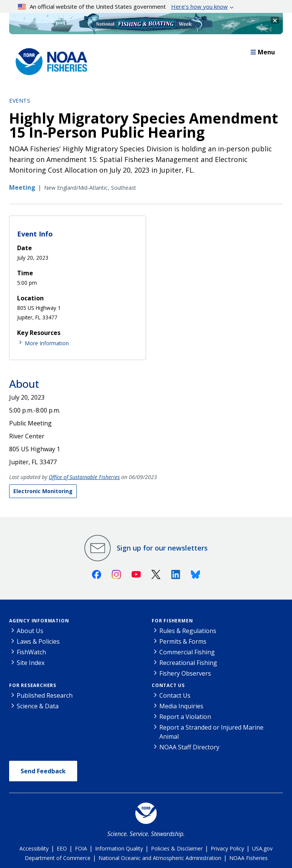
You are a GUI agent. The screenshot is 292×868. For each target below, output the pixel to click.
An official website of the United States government (123, 6)
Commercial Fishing (187, 652)
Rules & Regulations (188, 631)
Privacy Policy (227, 848)
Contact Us (168, 685)
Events (20, 101)
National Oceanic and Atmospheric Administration (160, 858)
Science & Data (38, 706)
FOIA (81, 848)
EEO (62, 848)
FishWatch (31, 652)
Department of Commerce (58, 858)
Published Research (45, 695)
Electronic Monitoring (43, 491)
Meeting (22, 187)
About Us (30, 631)
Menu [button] (263, 52)
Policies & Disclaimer (177, 848)
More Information (47, 343)
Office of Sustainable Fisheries (84, 477)
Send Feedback (43, 771)
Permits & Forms (183, 641)
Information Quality (119, 848)
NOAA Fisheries (248, 858)
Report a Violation (185, 717)
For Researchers (33, 685)
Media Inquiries (181, 706)
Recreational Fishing (188, 663)
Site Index (31, 663)
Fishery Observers (185, 673)
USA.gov (262, 848)
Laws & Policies (38, 641)
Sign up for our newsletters (162, 548)
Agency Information (39, 621)
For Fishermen (172, 621)
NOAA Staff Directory (189, 747)
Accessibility (34, 848)
